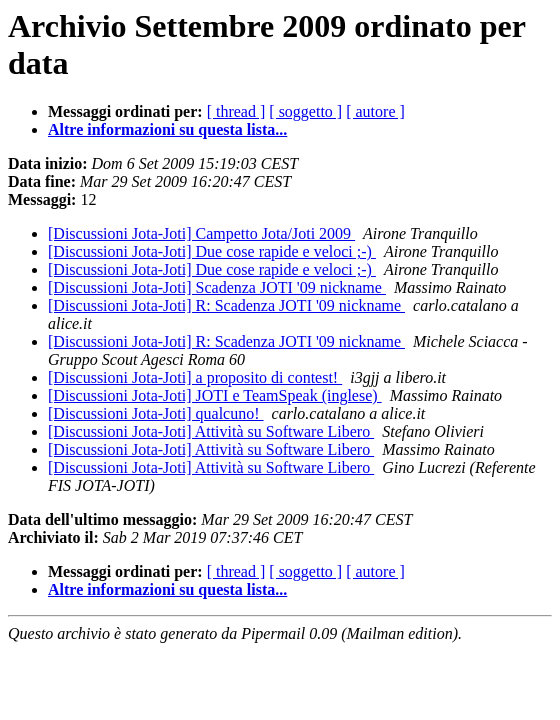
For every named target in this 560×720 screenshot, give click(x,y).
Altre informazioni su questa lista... (167, 129)
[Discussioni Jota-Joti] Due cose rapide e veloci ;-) (212, 251)
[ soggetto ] (305, 111)
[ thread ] (236, 111)
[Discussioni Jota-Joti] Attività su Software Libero (211, 431)
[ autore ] (375, 111)
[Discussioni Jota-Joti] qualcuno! (156, 413)
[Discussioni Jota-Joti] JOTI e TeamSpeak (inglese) (215, 395)
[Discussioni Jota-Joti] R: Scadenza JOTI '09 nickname (226, 305)
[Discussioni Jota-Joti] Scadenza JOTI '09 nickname (217, 287)
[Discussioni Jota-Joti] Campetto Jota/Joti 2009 (201, 233)
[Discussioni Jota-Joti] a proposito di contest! (195, 377)
